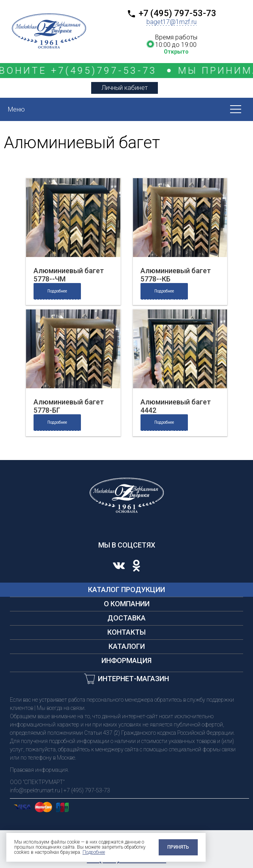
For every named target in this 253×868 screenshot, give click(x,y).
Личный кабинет (125, 88)
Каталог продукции (126, 590)
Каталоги (127, 646)
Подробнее (57, 291)
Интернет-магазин (133, 679)
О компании (127, 604)
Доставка (126, 618)
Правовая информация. (39, 770)
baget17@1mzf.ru (171, 22)
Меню (16, 109)
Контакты (126, 632)
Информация (126, 660)
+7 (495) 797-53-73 (177, 13)
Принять (178, 847)
